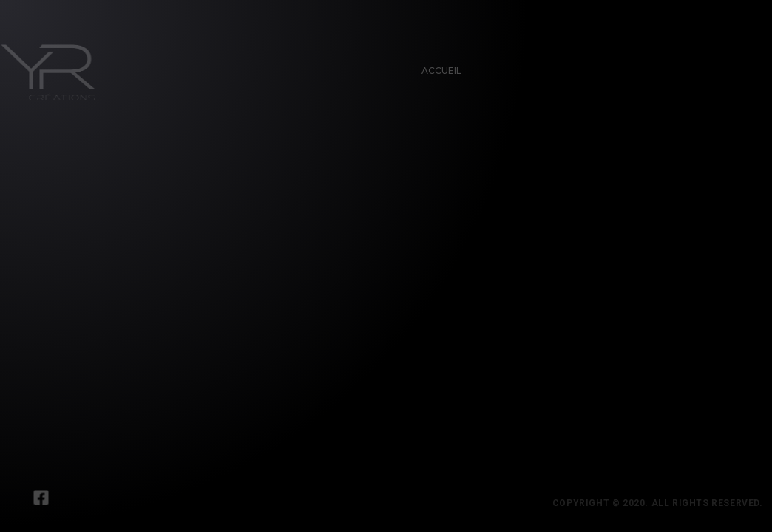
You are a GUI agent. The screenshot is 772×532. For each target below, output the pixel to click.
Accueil (437, 66)
